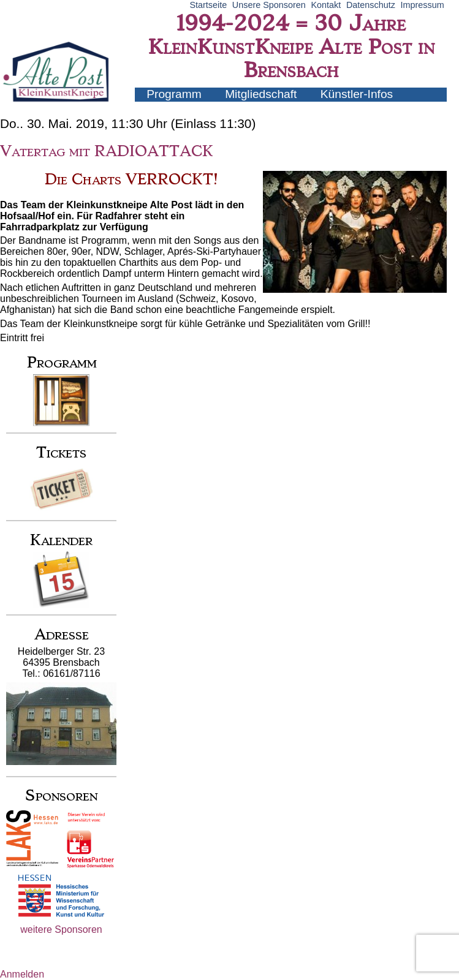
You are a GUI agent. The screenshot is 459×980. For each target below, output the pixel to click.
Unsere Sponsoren (269, 5)
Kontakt (326, 5)
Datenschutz (371, 5)
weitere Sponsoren (61, 929)
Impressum (423, 5)
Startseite (208, 5)
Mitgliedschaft (261, 94)
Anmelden (22, 974)
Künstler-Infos (357, 94)
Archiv (163, 107)
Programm (174, 94)
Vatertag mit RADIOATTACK (107, 151)
